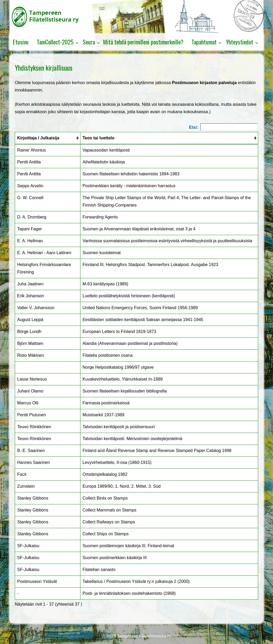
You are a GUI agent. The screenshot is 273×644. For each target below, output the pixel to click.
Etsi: (223, 127)
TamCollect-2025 (55, 42)
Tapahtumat (204, 42)
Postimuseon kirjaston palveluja (204, 83)
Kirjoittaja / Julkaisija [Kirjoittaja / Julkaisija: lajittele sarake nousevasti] (38, 138)
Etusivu (21, 42)
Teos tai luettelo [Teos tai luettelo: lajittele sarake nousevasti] (99, 138)
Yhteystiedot (240, 42)
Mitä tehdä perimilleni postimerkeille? (143, 42)
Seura (89, 42)
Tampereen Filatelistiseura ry (144, 636)
